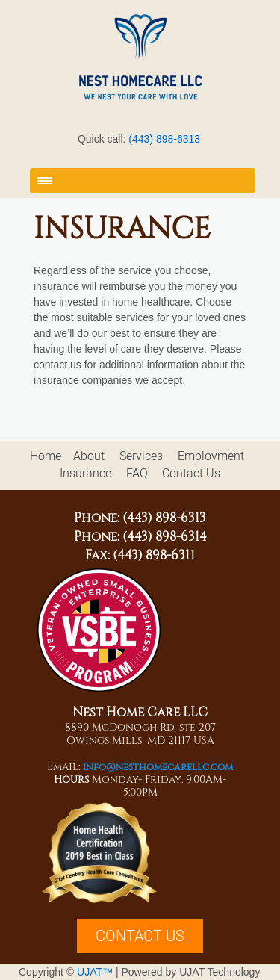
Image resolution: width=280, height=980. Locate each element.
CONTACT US (140, 936)
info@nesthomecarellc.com (158, 767)
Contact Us (191, 473)
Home (46, 456)
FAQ (137, 473)
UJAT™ (96, 972)
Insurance (85, 473)
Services (141, 456)
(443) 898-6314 (165, 537)
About (89, 456)
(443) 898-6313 (164, 139)
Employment (211, 456)
